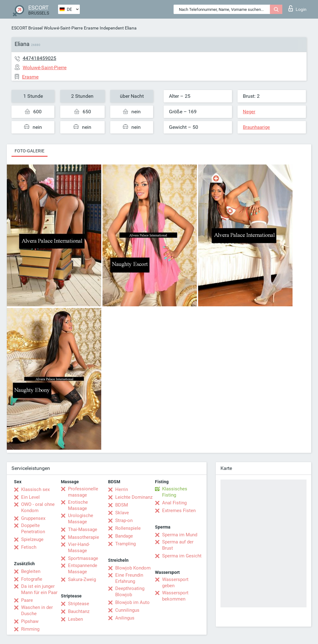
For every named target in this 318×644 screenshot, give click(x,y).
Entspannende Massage (83, 569)
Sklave (122, 513)
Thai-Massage (83, 529)
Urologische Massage (81, 519)
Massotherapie (84, 537)
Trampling (125, 544)
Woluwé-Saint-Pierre (63, 28)
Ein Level (30, 497)
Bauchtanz (79, 611)
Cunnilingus (127, 610)
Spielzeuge (32, 539)
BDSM (122, 505)
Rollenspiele (128, 528)
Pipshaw (30, 621)
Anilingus (125, 618)
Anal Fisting (174, 503)
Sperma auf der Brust (178, 545)
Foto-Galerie (30, 151)
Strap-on (124, 520)
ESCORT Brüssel (27, 28)
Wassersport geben (175, 583)
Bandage (124, 536)
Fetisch (29, 547)
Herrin (122, 489)
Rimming (30, 629)
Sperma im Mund (180, 535)
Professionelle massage (83, 492)
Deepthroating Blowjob (130, 592)
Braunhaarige (256, 127)
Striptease (79, 604)
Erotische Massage (78, 505)
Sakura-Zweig (82, 579)
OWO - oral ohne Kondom (38, 507)
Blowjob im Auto (132, 602)
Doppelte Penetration (33, 529)
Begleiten (31, 571)
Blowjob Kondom (133, 568)
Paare (27, 600)
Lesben (75, 619)
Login (298, 8)
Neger (249, 112)
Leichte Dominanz (134, 497)
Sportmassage (83, 558)
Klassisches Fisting (175, 492)
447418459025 (39, 58)
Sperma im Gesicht (182, 556)
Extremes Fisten (179, 511)
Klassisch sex (35, 489)
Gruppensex (33, 518)
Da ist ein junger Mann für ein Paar (39, 589)
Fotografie (32, 579)
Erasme (91, 28)
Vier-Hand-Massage (79, 547)
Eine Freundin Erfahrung (129, 578)
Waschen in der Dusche (37, 610)
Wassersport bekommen (175, 596)
